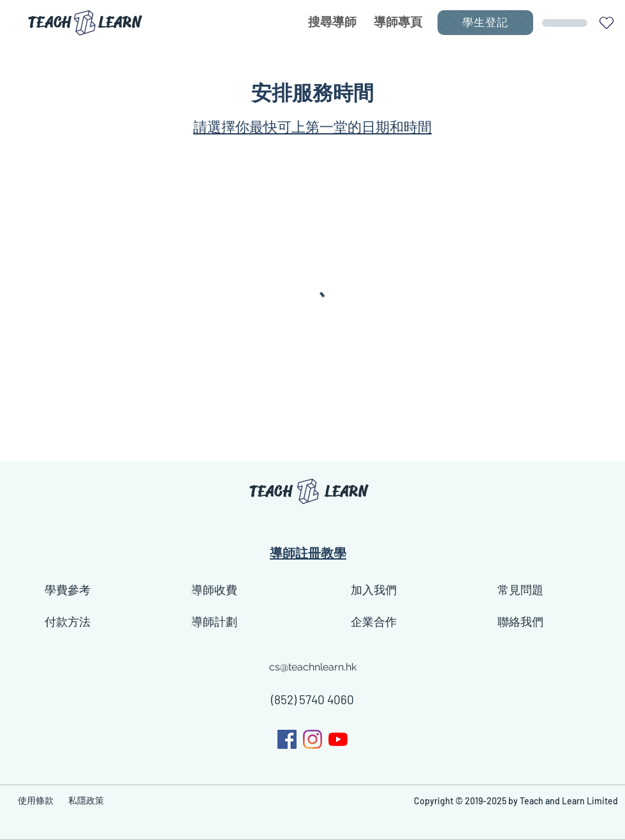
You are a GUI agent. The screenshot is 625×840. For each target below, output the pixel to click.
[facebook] (287, 739)
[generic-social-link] (312, 739)
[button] (606, 23)
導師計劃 (214, 622)
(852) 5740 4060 (312, 699)
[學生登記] (485, 23)
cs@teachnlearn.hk (313, 667)
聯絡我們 (520, 622)
